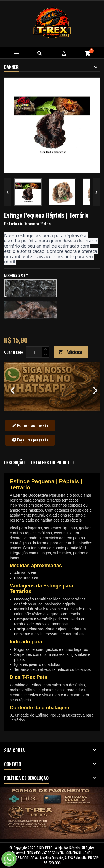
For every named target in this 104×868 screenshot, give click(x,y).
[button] (11, 386)
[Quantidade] (34, 352)
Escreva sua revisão (30, 426)
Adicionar (70, 352)
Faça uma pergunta (30, 440)
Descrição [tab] (14, 463)
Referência (13, 224)
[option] (52, 386)
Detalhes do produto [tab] (52, 463)
